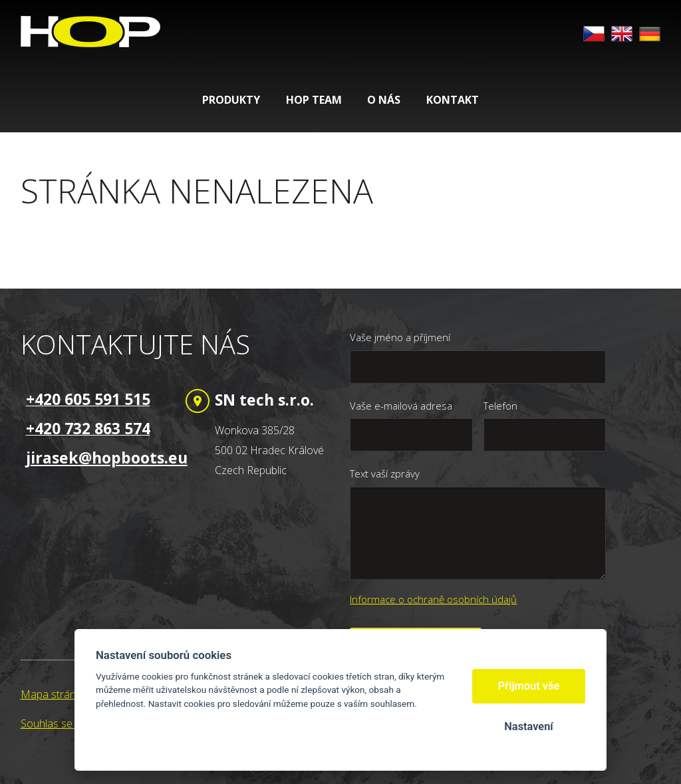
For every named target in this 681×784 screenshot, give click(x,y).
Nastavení (528, 726)
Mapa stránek (54, 694)
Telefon (500, 406)
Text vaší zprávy (385, 473)
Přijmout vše (529, 686)
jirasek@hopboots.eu (107, 457)
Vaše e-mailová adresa (401, 406)
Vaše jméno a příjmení (400, 337)
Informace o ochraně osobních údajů (433, 599)
